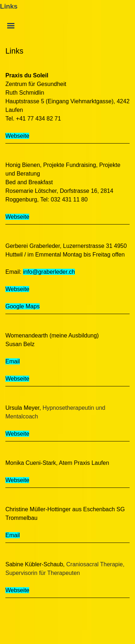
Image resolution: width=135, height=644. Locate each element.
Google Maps (22, 306)
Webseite (17, 136)
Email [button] (13, 361)
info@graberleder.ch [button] (49, 272)
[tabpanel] (67, 51)
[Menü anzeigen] (11, 26)
